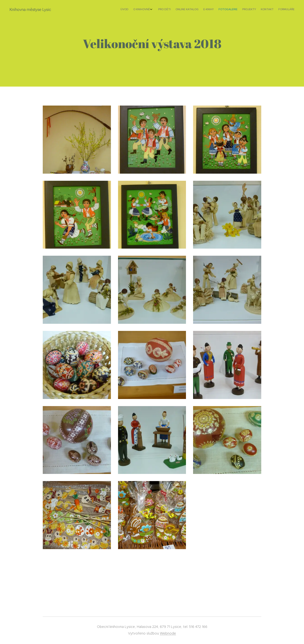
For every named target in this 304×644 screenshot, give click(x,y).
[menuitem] (254, 10)
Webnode (168, 633)
